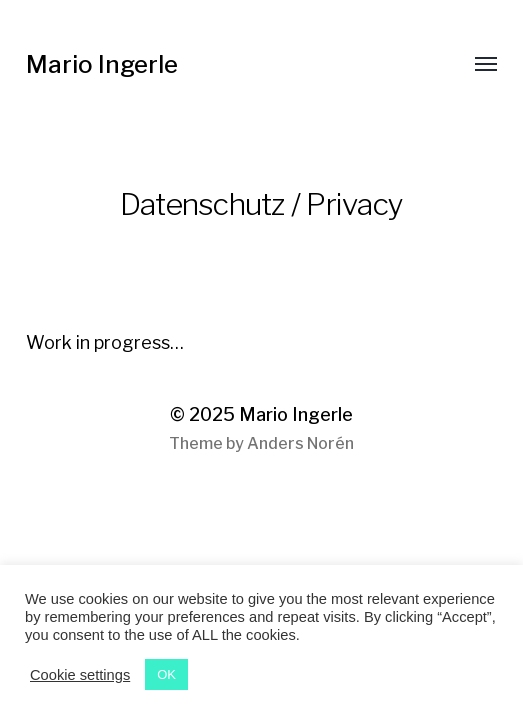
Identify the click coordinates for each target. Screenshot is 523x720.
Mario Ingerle (102, 64)
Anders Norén (300, 443)
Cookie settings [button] (80, 675)
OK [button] (166, 674)
